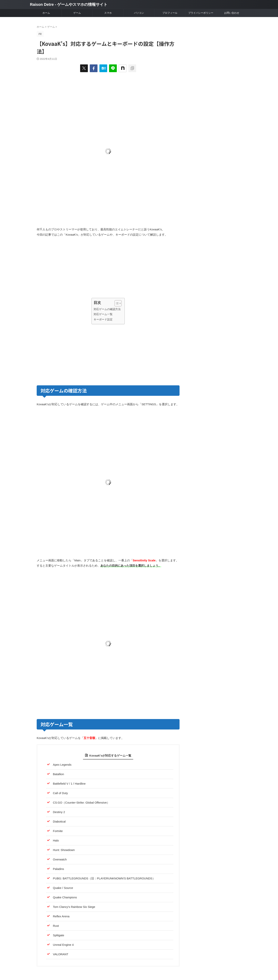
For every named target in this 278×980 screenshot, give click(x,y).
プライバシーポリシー (201, 13)
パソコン (139, 13)
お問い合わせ (232, 13)
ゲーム (77, 13)
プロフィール (170, 13)
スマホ (108, 13)
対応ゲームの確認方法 (107, 309)
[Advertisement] (72, 268)
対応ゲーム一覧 (103, 314)
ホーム (46, 13)
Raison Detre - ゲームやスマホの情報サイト (69, 4)
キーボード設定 (103, 319)
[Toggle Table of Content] (116, 303)
